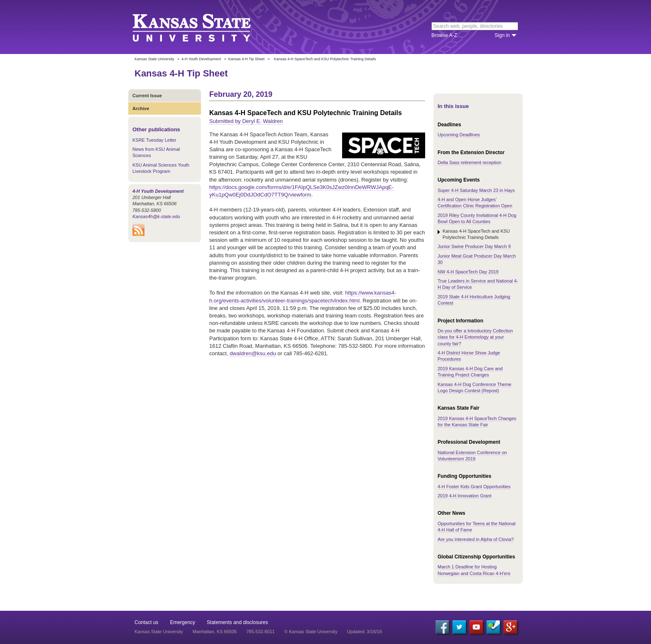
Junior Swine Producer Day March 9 (474, 246)
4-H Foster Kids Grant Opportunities (474, 487)
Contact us (146, 622)
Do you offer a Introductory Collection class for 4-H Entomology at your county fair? (475, 337)
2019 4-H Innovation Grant (465, 496)
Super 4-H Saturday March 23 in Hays (476, 190)
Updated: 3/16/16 (365, 632)
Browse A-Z (444, 35)
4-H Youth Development (201, 59)
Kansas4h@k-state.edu (156, 216)
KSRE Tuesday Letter (154, 140)
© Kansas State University (311, 632)
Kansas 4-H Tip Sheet (247, 59)
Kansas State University (202, 27)
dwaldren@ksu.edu (253, 353)
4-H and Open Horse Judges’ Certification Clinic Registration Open (475, 203)
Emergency (182, 622)
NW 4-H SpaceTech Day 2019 (468, 272)
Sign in (502, 35)
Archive (141, 108)
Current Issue (147, 96)
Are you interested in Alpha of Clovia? (476, 539)
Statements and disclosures (237, 622)
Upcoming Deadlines (459, 135)
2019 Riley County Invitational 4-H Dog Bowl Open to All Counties (477, 218)
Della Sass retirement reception (469, 162)
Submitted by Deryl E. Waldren (246, 121)
